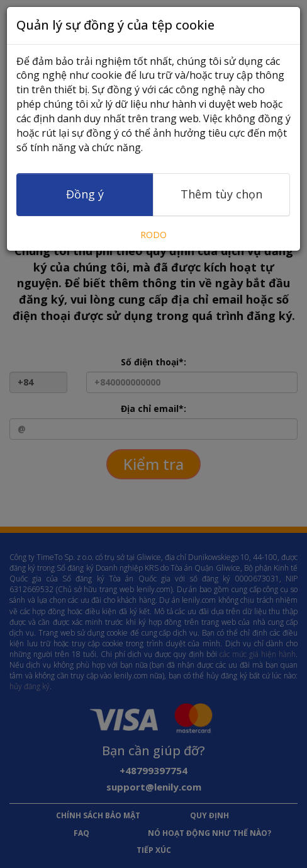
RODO (153, 235)
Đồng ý (85, 194)
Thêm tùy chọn (221, 194)
